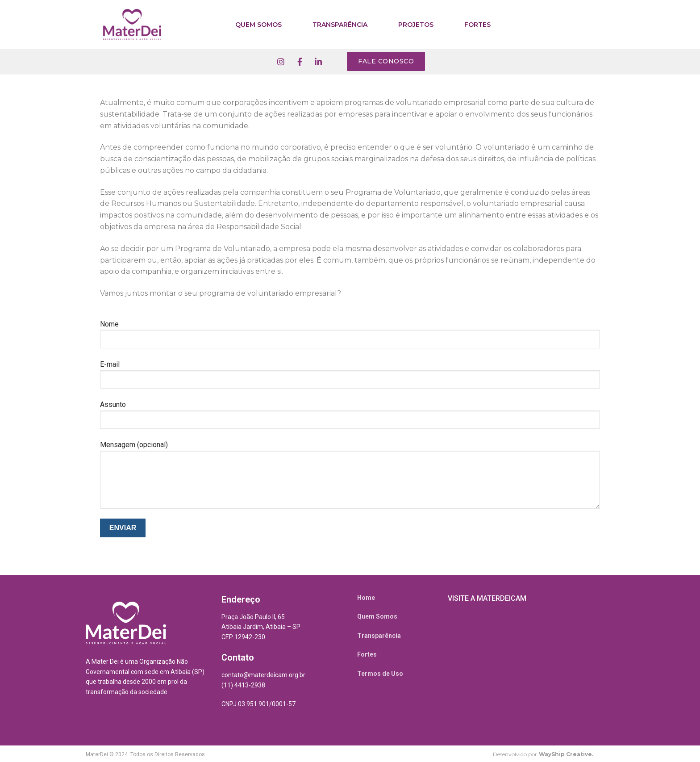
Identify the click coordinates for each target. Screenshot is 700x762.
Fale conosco (386, 61)
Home (366, 598)
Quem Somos (377, 616)
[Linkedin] (318, 62)
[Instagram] (281, 62)
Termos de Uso (380, 674)
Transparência (379, 636)
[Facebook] (300, 62)
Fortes (367, 654)
